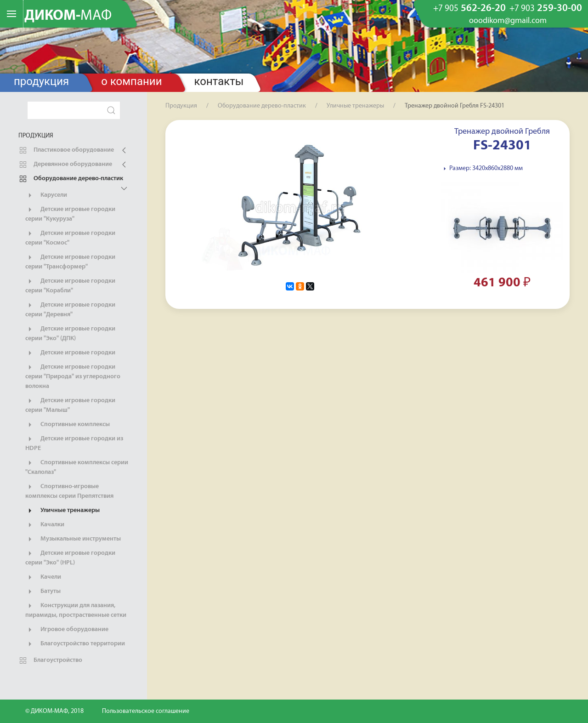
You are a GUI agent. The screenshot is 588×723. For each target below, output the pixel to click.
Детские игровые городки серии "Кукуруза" (70, 214)
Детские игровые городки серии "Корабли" (70, 285)
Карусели (46, 195)
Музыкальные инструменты (73, 539)
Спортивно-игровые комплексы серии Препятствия (69, 491)
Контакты (219, 81)
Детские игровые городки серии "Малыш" (70, 405)
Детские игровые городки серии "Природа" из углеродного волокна (73, 376)
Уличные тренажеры (62, 511)
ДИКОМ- (68, 16)
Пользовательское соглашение (146, 711)
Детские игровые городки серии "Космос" (70, 238)
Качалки (45, 525)
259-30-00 (546, 9)
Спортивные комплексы (68, 425)
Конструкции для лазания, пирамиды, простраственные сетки (76, 610)
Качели (43, 577)
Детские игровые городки (70, 353)
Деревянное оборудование (65, 165)
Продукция (41, 81)
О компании (131, 81)
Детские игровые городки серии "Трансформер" (70, 262)
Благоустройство (50, 660)
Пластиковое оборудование (66, 150)
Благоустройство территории (75, 644)
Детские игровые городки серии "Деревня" (70, 309)
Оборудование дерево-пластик (71, 179)
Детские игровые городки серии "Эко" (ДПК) (70, 333)
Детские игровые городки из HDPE (74, 443)
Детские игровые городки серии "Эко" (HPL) (70, 558)
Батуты (43, 592)
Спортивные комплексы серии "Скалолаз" (77, 467)
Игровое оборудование (67, 630)
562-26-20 (469, 9)
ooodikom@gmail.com (508, 21)
